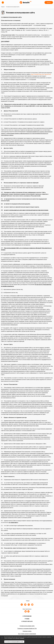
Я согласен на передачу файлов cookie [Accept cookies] (14, 642)
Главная (3, 7)
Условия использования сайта (27, 626)
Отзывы (27, 619)
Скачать (49, 2)
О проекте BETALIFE (27, 621)
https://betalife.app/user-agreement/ (41, 74)
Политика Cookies (27, 631)
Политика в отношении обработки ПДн (27, 629)
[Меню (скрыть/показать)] (3, 2)
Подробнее (22, 638)
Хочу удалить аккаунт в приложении (27, 634)
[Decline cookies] (53, 636)
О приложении (27, 616)
